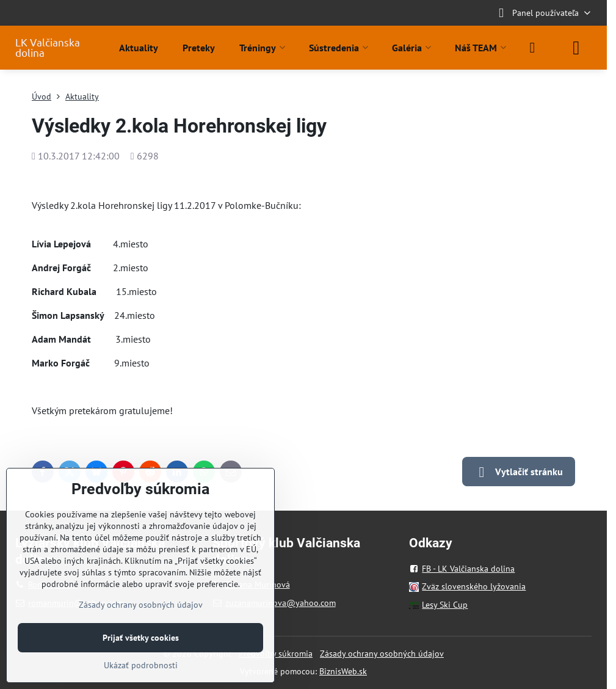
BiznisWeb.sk (343, 671)
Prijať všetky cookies (141, 638)
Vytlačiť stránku (519, 472)
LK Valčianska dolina (48, 48)
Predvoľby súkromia (276, 654)
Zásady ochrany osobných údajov (382, 654)
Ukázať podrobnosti (141, 665)
